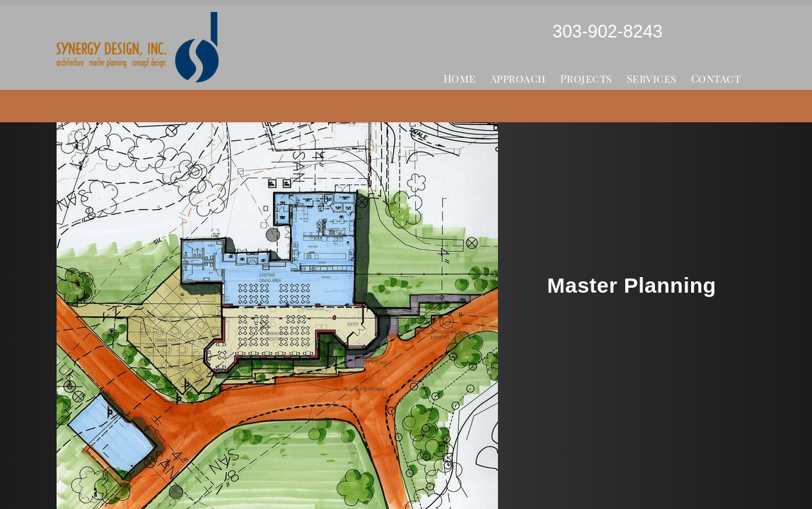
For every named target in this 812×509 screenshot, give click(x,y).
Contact (716, 78)
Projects (586, 78)
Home (460, 78)
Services (652, 78)
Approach (518, 78)
